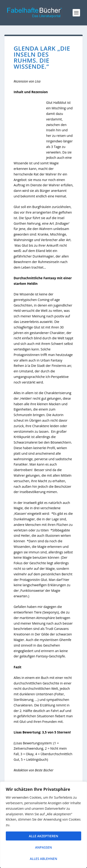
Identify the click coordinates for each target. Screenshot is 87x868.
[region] (43, 825)
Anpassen (43, 847)
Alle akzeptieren (43, 836)
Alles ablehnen (44, 859)
